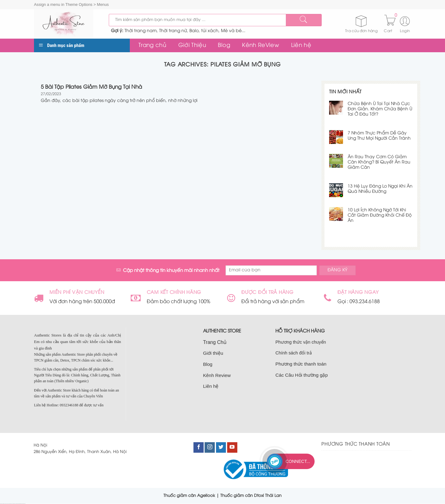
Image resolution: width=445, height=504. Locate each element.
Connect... (298, 461)
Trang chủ (152, 45)
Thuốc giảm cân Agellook (189, 496)
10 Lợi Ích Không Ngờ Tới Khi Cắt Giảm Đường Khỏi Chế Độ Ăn (380, 216)
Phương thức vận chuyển (301, 342)
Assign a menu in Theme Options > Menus (71, 4)
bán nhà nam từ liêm (21, 504)
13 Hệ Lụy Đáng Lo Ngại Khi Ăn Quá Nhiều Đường (380, 189)
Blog (224, 45)
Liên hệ (301, 45)
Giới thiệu (213, 353)
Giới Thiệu (192, 45)
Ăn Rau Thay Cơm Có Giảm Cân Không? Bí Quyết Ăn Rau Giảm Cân (379, 162)
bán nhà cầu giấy (14, 504)
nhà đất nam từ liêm (17, 504)
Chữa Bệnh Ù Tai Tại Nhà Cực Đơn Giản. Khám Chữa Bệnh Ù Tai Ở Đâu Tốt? (380, 109)
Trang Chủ (215, 342)
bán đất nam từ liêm (24, 504)
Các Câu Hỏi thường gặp (302, 375)
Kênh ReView (261, 45)
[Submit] (303, 20)
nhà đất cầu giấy (1, 504)
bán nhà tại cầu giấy (5, 504)
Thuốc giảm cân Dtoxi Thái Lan (251, 496)
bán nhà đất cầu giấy (11, 504)
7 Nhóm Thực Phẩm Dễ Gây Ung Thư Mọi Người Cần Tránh (379, 136)
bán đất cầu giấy (8, 504)
